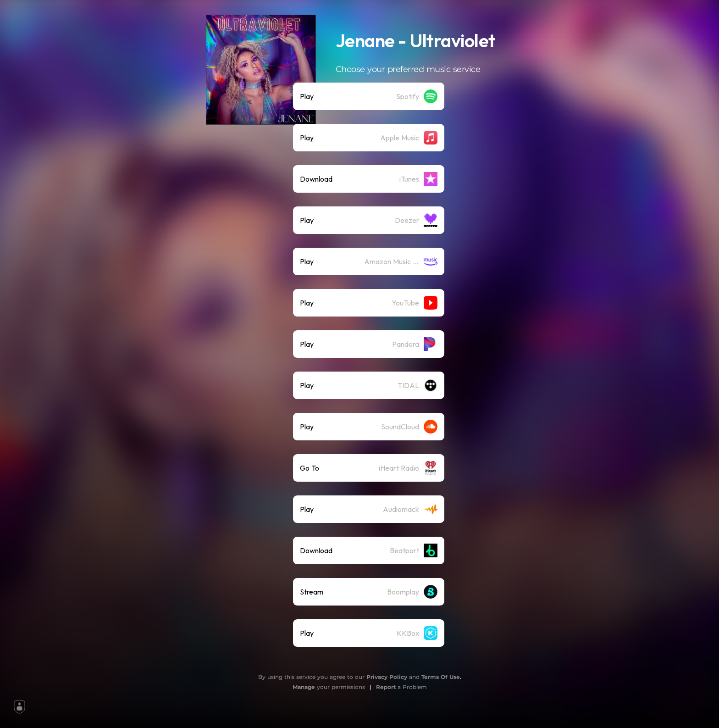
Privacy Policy (387, 677)
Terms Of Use (441, 677)
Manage (304, 687)
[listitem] (369, 96)
